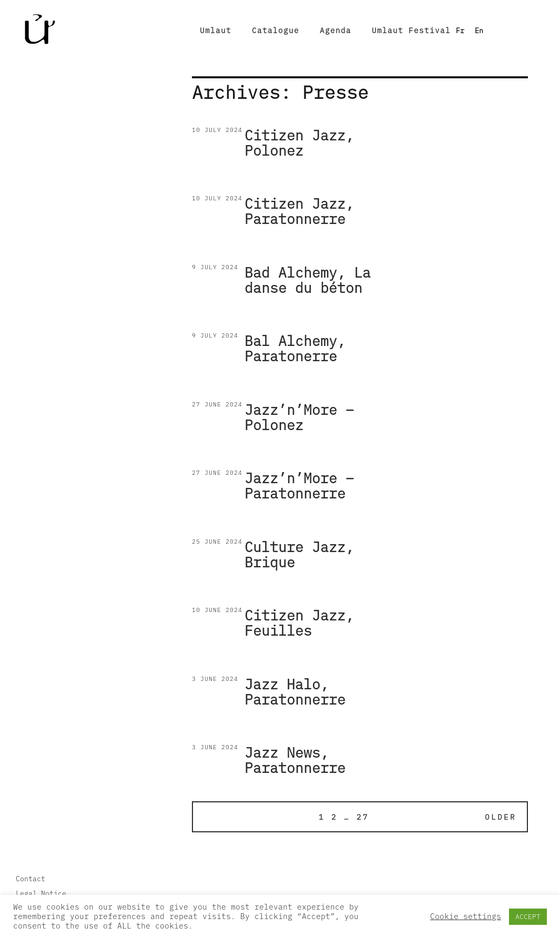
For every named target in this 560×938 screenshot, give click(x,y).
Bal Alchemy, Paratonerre (295, 348)
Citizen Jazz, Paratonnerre (299, 211)
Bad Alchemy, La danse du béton (308, 280)
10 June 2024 (217, 610)
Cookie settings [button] (466, 916)
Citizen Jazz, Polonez (299, 143)
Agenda (335, 30)
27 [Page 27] (363, 817)
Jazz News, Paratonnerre (295, 760)
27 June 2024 (217, 404)
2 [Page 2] (334, 817)
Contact (30, 879)
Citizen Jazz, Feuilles (299, 623)
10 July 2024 (217, 130)
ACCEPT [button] (528, 917)
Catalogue (276, 30)
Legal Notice (41, 893)
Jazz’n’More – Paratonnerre (299, 486)
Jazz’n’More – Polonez (299, 417)
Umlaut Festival (411, 30)
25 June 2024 (217, 541)
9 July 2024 (215, 267)
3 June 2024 (215, 679)
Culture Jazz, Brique (299, 554)
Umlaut (216, 30)
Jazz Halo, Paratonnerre (295, 692)
